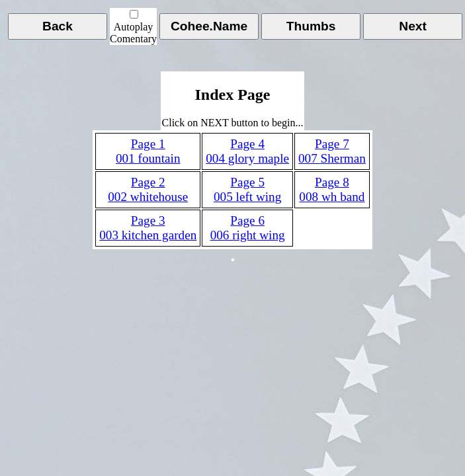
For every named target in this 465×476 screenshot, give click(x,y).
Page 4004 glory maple (247, 151)
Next (413, 26)
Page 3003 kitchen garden (148, 228)
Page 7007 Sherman (332, 151)
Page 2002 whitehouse (148, 189)
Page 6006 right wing (248, 228)
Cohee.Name (209, 26)
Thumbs (311, 26)
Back (58, 26)
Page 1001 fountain (148, 151)
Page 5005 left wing (247, 189)
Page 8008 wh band (332, 189)
